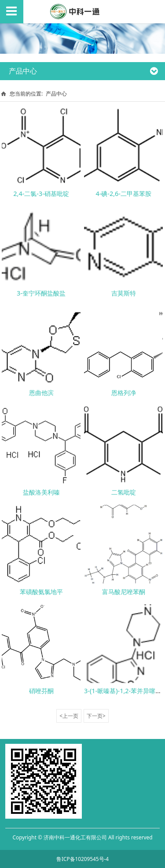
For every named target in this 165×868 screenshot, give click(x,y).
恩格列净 (124, 393)
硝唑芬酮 (41, 691)
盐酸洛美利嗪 (41, 492)
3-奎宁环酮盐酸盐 (41, 293)
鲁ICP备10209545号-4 (82, 859)
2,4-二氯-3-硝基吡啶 (41, 194)
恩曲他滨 (41, 393)
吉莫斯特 (124, 293)
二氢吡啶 (124, 492)
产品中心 (56, 94)
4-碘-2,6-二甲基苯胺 (123, 194)
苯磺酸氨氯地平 (41, 592)
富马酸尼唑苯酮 (124, 592)
